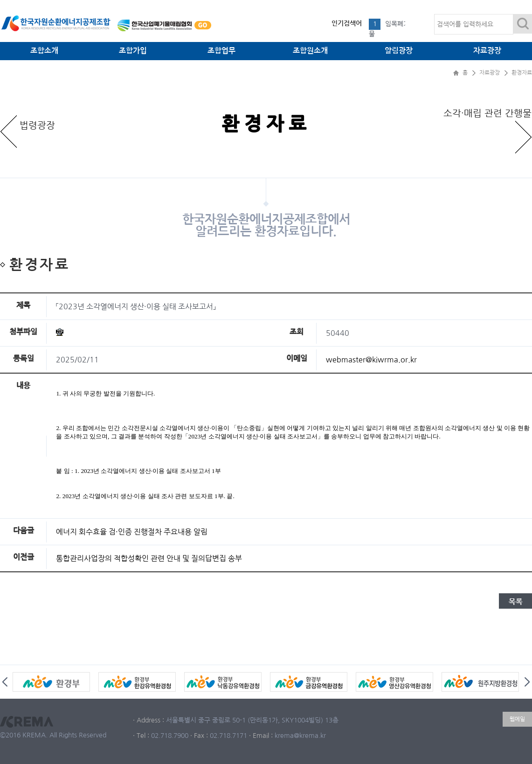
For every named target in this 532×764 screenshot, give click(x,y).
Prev (5, 682)
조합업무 (221, 51)
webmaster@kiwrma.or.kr (371, 360)
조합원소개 (310, 51)
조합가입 (133, 51)
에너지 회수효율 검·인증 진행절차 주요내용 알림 (132, 532)
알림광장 (399, 51)
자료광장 (487, 51)
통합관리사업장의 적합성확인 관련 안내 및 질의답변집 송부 (149, 558)
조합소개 (44, 51)
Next (527, 682)
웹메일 (517, 719)
